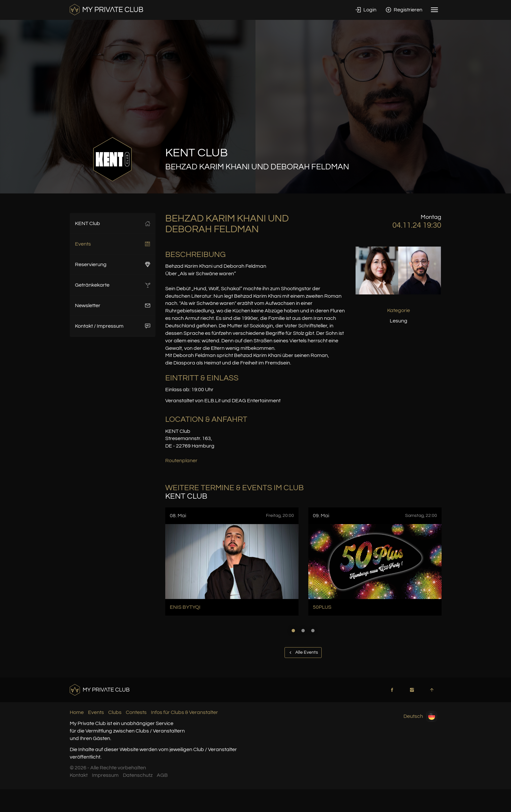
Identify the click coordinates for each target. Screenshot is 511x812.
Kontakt (79, 775)
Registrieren (404, 10)
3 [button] (313, 631)
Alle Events (303, 652)
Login (366, 10)
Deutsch (420, 716)
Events (113, 244)
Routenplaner (181, 461)
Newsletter (113, 306)
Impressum (105, 775)
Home (77, 712)
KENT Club (113, 223)
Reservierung (113, 264)
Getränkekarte (113, 285)
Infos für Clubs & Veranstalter (184, 712)
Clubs (115, 712)
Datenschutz (138, 775)
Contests (136, 712)
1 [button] (293, 631)
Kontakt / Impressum (113, 326)
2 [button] (303, 631)
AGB (162, 775)
